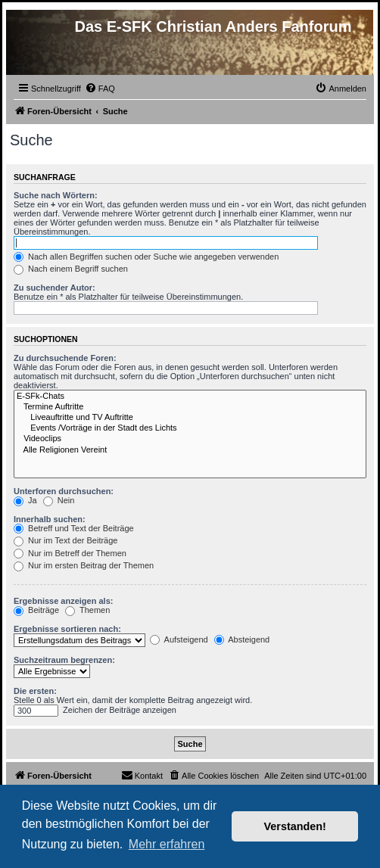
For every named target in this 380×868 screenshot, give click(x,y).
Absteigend (242, 639)
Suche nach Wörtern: (56, 195)
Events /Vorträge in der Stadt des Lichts (190, 428)
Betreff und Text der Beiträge (74, 528)
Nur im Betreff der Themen (70, 553)
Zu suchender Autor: (55, 288)
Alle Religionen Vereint (190, 450)
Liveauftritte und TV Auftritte (190, 418)
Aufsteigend (179, 639)
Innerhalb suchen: (50, 519)
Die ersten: (35, 691)
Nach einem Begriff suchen (71, 269)
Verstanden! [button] (295, 826)
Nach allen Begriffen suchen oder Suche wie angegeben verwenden (146, 257)
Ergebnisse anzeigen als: (63, 601)
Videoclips (190, 439)
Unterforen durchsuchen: (64, 491)
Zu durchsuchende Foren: (65, 358)
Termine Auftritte (190, 407)
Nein (59, 500)
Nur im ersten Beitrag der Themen (84, 565)
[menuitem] (100, 89)
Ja (25, 500)
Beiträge (36, 610)
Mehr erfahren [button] (167, 844)
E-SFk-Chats (190, 397)
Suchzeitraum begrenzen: (64, 660)
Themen (87, 610)
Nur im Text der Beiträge (65, 540)
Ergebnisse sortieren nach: (67, 629)
